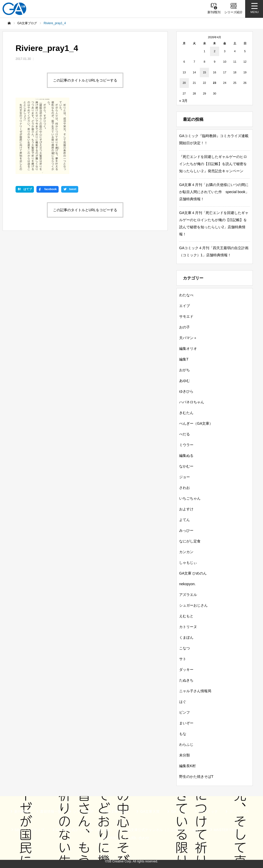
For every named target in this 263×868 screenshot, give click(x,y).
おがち (185, 370)
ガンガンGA (239, 811)
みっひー (186, 530)
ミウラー (186, 445)
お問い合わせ (139, 838)
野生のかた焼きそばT (196, 777)
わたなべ (186, 295)
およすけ (186, 509)
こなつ (185, 648)
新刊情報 (21, 811)
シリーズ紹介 (84, 811)
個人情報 (109, 838)
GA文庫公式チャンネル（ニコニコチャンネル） (164, 830)
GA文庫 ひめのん (193, 573)
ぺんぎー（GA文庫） (196, 423)
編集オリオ (188, 349)
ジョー (185, 477)
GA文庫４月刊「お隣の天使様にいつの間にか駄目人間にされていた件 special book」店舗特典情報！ (214, 192)
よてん (185, 520)
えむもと (186, 616)
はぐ (183, 702)
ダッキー (186, 670)
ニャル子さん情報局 (195, 691)
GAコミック (208, 811)
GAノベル (179, 811)
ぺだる (185, 434)
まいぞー (186, 723)
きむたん (186, 413)
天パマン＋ (188, 338)
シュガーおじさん (193, 605)
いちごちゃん (190, 498)
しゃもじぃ (188, 563)
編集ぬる (186, 456)
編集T (184, 359)
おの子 (185, 327)
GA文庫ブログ (117, 811)
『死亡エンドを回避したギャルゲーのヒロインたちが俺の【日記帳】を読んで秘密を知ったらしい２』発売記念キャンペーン (213, 164)
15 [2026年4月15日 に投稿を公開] (204, 72)
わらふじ (186, 744)
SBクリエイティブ (29, 830)
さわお (185, 488)
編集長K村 (187, 766)
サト (183, 659)
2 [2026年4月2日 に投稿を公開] (215, 51)
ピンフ (185, 712)
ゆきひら (186, 391)
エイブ (185, 306)
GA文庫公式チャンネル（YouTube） (85, 830)
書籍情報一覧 (51, 811)
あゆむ (185, 381)
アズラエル (188, 595)
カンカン (186, 552)
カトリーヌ (188, 627)
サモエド (186, 316)
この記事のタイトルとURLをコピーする (85, 80)
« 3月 (183, 101)
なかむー (186, 466)
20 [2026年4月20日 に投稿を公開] (184, 83)
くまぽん (186, 637)
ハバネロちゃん (192, 402)
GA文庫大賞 (150, 811)
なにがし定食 (190, 541)
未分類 (185, 755)
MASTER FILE (225, 830)
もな (183, 734)
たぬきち (186, 680)
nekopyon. (187, 584)
